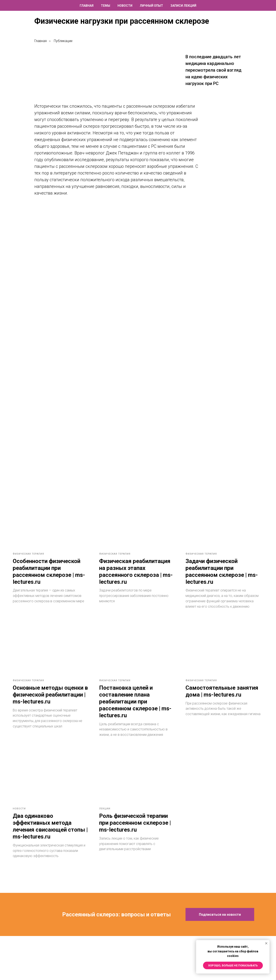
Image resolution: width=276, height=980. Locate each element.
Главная (87, 6)
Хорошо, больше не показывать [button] (233, 965)
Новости (125, 6)
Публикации (63, 41)
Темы (105, 6)
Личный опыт (151, 6)
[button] (220, 920)
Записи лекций (183, 6)
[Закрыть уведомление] (266, 943)
